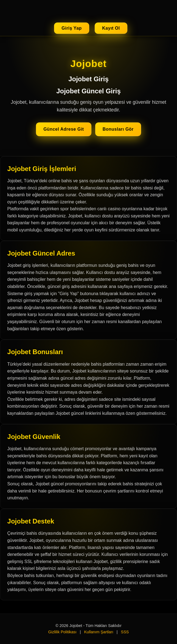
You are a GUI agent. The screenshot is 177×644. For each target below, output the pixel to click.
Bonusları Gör (118, 129)
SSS (125, 632)
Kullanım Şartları (99, 632)
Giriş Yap (72, 28)
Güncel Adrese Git (64, 129)
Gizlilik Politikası (62, 632)
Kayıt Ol (111, 28)
